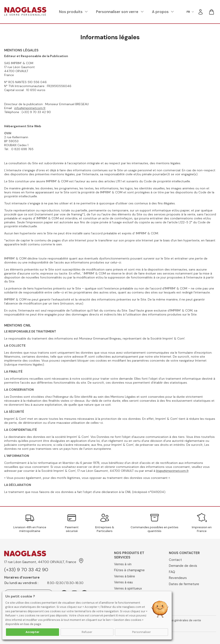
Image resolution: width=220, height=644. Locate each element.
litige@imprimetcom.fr (172, 471)
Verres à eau (123, 582)
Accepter (32, 632)
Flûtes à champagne (129, 570)
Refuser (87, 632)
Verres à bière (125, 576)
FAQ (172, 572)
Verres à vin (123, 564)
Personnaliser (141, 632)
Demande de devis (183, 566)
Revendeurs (178, 578)
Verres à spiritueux (128, 588)
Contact (175, 560)
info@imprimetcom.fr (30, 108)
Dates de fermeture (184, 584)
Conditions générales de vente (180, 620)
